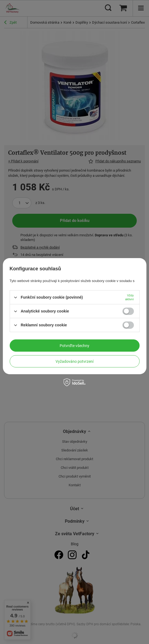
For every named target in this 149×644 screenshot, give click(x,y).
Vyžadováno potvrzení (74, 361)
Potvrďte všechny (74, 346)
